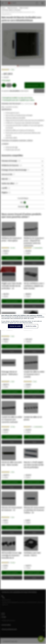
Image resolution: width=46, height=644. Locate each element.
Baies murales (24, 8)
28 (13, 248)
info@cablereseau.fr (9, 620)
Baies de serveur (12, 8)
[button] (6, 44)
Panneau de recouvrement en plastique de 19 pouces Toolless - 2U (34, 510)
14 (13, 427)
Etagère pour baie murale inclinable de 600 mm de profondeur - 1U (11, 286)
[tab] (23, 161)
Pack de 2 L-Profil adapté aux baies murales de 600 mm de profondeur (34, 465)
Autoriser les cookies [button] (15, 326)
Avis (23, 202)
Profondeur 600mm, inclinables (11, 10)
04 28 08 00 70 (6, 600)
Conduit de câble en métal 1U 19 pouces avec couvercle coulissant (12, 419)
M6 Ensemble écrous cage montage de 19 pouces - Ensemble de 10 (11, 555)
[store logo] (12, 1)
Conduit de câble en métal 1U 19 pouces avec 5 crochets (34, 374)
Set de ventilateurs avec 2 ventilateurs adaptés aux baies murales (34, 286)
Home (3, 8)
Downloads (23, 207)
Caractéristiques (23, 198)
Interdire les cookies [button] (31, 326)
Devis (38, 91)
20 (13, 563)
